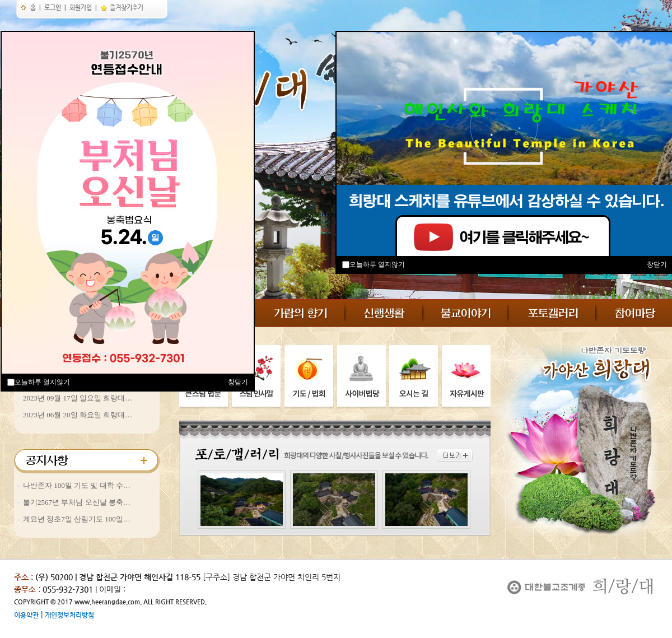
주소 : (24, 577)
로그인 (53, 8)
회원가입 (81, 8)
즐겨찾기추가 (122, 8)
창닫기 (238, 382)
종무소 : (28, 589)
